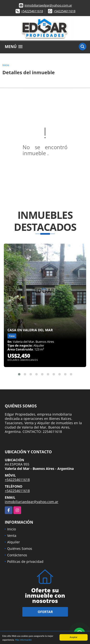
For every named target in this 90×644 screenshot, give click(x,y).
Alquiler (14, 542)
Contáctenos (17, 555)
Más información (23, 640)
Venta (12, 536)
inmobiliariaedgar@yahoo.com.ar (48, 5)
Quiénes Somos (20, 549)
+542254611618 (32, 11)
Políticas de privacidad (25, 561)
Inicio (6, 65)
